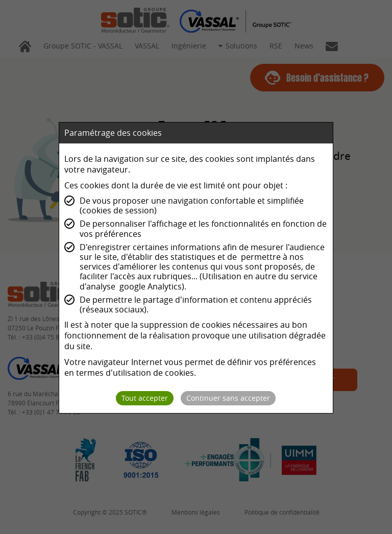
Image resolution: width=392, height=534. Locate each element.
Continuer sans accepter (228, 398)
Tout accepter (145, 398)
